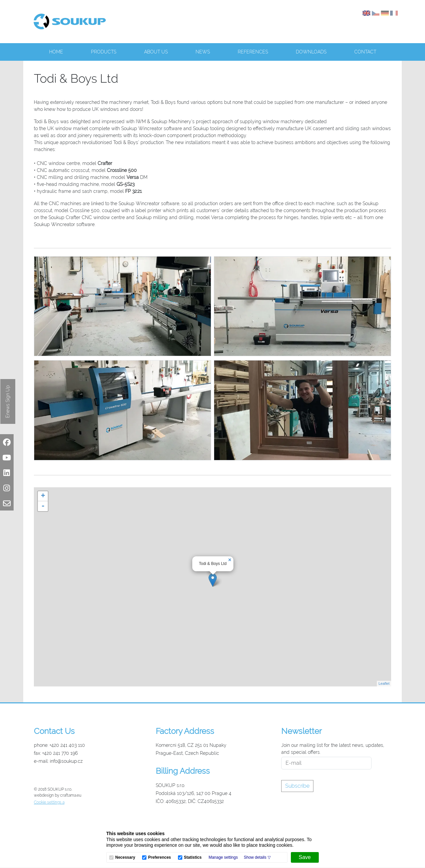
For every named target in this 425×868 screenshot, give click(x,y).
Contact (365, 52)
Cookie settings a (49, 802)
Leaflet (384, 683)
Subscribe (297, 786)
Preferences (160, 858)
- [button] (43, 506)
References (253, 52)
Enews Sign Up (8, 401)
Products (104, 52)
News (203, 52)
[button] (257, 857)
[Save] (305, 857)
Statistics (193, 858)
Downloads (311, 52)
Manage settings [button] (223, 857)
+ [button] (43, 496)
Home (56, 52)
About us (156, 52)
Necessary (125, 858)
